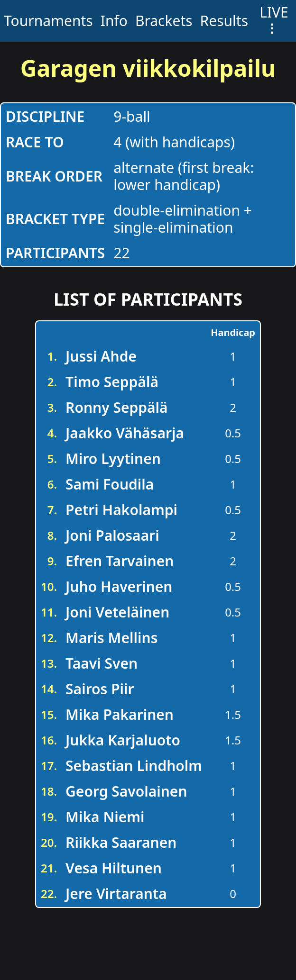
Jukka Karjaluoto (123, 740)
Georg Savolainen (126, 791)
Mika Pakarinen (120, 714)
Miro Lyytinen (113, 458)
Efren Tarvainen (120, 561)
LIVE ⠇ (274, 21)
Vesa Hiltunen (114, 868)
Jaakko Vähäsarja (125, 433)
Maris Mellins (111, 638)
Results (224, 21)
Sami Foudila (110, 484)
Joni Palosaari (112, 535)
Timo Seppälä (112, 382)
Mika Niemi (105, 817)
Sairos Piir (100, 689)
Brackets (164, 21)
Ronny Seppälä (117, 407)
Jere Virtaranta (116, 894)
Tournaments (48, 21)
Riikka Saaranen (121, 842)
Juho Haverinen (119, 586)
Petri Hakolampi (121, 510)
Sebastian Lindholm (134, 766)
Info (114, 21)
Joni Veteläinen (117, 612)
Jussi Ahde (101, 356)
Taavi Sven (102, 663)
